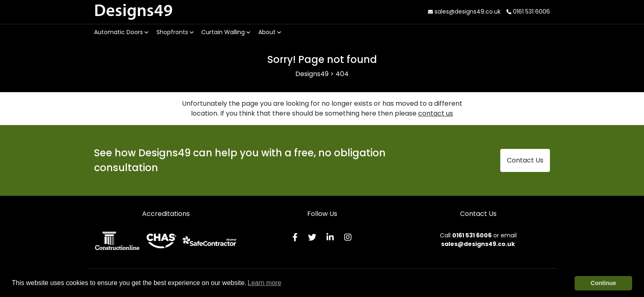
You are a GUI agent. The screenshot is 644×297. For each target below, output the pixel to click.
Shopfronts (175, 32)
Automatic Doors (121, 32)
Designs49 (133, 12)
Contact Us (525, 160)
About (270, 32)
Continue (603, 283)
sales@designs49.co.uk (464, 12)
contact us (436, 113)
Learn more (264, 283)
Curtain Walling (226, 32)
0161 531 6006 (528, 12)
